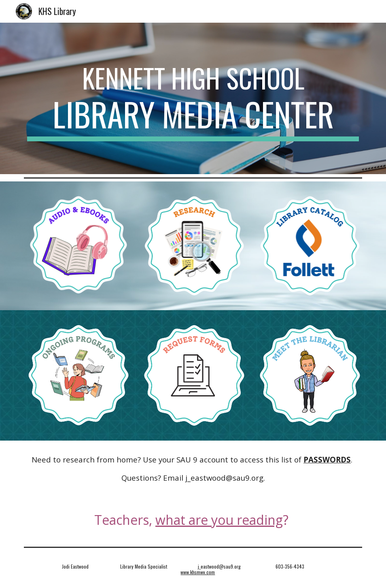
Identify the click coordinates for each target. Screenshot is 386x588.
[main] (193, 98)
